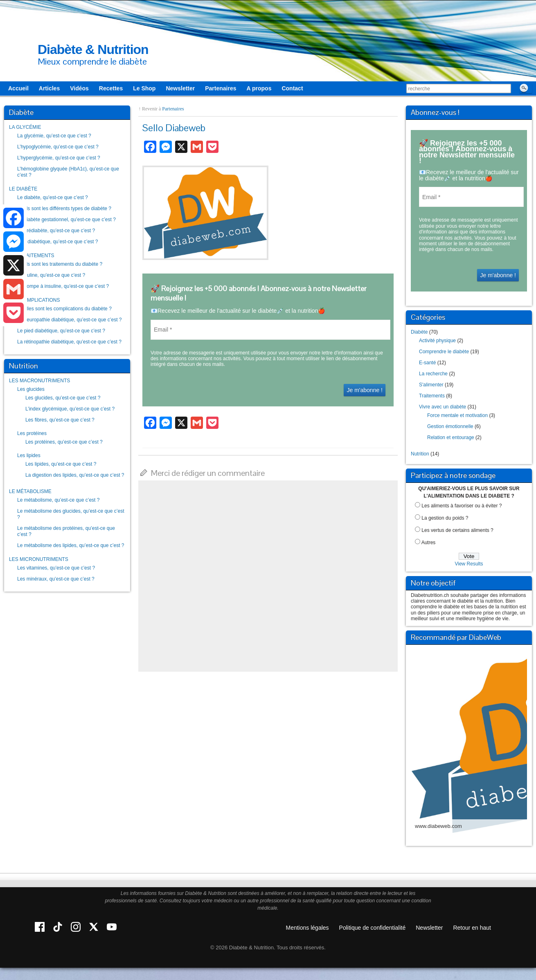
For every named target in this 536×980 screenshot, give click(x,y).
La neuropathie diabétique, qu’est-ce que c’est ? (70, 320)
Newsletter (429, 928)
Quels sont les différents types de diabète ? (64, 209)
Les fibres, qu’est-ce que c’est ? (60, 420)
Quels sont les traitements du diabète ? (60, 264)
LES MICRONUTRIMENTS (39, 559)
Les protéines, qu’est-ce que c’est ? (64, 442)
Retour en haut (472, 928)
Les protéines (32, 433)
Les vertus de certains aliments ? (457, 530)
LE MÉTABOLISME (30, 491)
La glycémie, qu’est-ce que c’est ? (54, 136)
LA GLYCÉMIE (25, 127)
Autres (429, 543)
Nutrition (420, 454)
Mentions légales (307, 928)
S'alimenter (431, 385)
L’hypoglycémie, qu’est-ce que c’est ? (58, 147)
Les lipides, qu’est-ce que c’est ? (61, 464)
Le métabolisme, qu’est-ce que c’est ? (58, 500)
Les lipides (29, 455)
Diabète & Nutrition (93, 49)
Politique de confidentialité (373, 928)
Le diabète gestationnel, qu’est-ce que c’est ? (66, 220)
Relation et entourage (451, 437)
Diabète (419, 332)
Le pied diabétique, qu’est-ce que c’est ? (61, 331)
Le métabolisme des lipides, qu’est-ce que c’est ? (71, 545)
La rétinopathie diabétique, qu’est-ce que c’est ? (69, 342)
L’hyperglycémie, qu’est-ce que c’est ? (59, 158)
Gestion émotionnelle (450, 426)
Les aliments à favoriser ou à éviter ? (462, 506)
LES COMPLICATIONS (34, 300)
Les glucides (31, 389)
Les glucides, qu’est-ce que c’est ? (63, 398)
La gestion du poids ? (445, 518)
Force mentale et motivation (457, 415)
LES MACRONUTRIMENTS (39, 381)
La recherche (433, 374)
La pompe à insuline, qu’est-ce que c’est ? (63, 286)
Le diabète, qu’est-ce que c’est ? (53, 197)
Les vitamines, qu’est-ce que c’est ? (56, 568)
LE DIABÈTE (23, 189)
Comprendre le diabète (444, 352)
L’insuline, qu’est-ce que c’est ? (51, 275)
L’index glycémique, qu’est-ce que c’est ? (70, 409)
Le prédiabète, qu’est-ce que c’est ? (56, 231)
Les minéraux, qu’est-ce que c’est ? (56, 579)
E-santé (427, 363)
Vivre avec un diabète (443, 407)
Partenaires (173, 109)
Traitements (432, 396)
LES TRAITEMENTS (32, 256)
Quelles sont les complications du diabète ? (64, 309)
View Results (469, 564)
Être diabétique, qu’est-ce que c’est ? (57, 242)
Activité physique (437, 341)
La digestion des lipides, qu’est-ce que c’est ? (75, 475)
